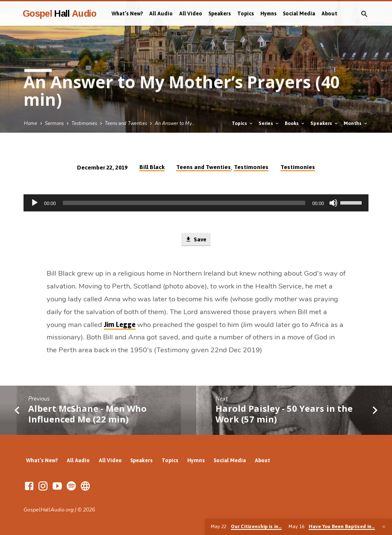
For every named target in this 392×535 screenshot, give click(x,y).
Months (356, 123)
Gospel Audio (60, 13)
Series (269, 123)
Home (31, 123)
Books (295, 123)
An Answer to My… (175, 123)
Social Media (299, 14)
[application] (196, 203)
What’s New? (127, 14)
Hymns (268, 14)
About (329, 14)
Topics (246, 14)
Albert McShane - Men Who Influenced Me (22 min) (87, 414)
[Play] (35, 203)
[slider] (184, 203)
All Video (191, 14)
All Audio (161, 14)
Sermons (54, 123)
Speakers (220, 14)
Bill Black (152, 167)
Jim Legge (120, 325)
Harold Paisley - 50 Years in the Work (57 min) (284, 414)
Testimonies (84, 123)
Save (196, 239)
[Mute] (333, 203)
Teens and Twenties (126, 123)
